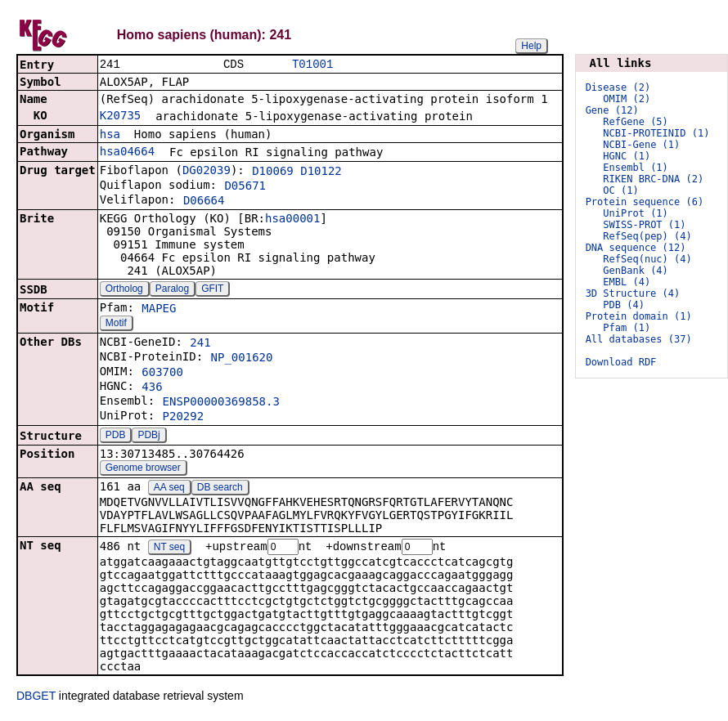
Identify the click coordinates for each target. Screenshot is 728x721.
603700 (162, 374)
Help (531, 46)
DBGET (36, 698)
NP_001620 (242, 359)
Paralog (172, 290)
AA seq (169, 489)
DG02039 (207, 172)
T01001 (312, 65)
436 (152, 388)
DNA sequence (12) (636, 248)
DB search (220, 489)
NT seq (169, 549)
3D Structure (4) (633, 293)
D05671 (245, 187)
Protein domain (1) (639, 316)
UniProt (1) (635, 213)
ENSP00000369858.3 (221, 403)
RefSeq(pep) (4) (647, 236)
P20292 (184, 418)
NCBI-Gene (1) (641, 145)
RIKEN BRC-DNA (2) (653, 179)
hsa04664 (127, 153)
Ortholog (124, 290)
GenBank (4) (635, 271)
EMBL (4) (627, 282)
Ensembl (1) (635, 168)
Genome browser (143, 469)
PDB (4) (624, 305)
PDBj (148, 437)
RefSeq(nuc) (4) (647, 259)
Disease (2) (618, 87)
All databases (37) (639, 339)
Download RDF (621, 362)
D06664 (204, 202)
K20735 (121, 117)
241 (200, 344)
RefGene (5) (635, 122)
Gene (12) (612, 110)
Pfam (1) (627, 328)
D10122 (321, 172)
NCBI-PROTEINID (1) (656, 133)
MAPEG (159, 310)
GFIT (212, 290)
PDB (116, 437)
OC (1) (620, 190)
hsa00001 (292, 220)
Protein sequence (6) (645, 202)
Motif (116, 325)
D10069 (273, 172)
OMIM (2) (627, 99)
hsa (110, 136)
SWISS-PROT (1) (644, 225)
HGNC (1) (627, 156)
